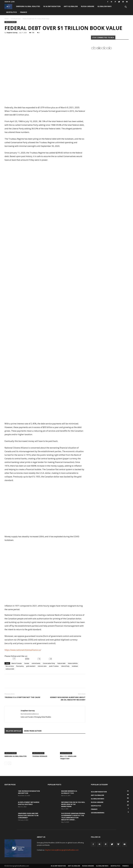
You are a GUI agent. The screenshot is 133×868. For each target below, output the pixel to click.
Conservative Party (49, 663)
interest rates (42, 666)
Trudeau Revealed (40, 756)
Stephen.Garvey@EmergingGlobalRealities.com (62, 850)
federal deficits (73, 663)
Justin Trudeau (54, 666)
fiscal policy (20, 666)
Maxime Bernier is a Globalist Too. (69, 792)
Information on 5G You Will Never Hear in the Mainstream (73, 804)
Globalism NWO (104, 6)
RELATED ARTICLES (14, 731)
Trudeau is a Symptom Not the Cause (22, 697)
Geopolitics (11, 12)
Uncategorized (16, 19)
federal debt (61, 663)
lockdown (75, 666)
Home (7, 19)
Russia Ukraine (88, 6)
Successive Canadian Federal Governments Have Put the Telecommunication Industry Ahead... (73, 817)
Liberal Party (65, 666)
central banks (36, 663)
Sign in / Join (10, 2)
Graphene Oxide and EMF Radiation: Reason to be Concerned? (28, 815)
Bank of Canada (17, 663)
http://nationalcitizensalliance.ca (30, 714)
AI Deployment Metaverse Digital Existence (29, 803)
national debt (10, 669)
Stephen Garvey (12, 33)
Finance (24, 12)
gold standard (31, 666)
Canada (27, 663)
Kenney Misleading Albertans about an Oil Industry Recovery (68, 698)
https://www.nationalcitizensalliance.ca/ (23, 650)
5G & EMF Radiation (52, 6)
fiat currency (10, 666)
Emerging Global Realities (28, 6)
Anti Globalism (71, 6)
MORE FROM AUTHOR (33, 731)
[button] (126, 7)
